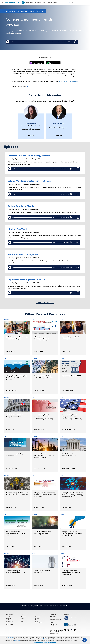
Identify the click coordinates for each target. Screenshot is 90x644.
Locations (8, 626)
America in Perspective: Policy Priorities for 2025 (15, 416)
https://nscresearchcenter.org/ (68, 81)
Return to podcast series (20, 86)
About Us (55, 2)
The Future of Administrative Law (69, 455)
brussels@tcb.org (54, 626)
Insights (27, 2)
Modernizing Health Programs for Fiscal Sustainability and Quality (72, 417)
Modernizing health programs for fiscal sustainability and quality (43, 417)
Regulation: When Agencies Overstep (26, 280)
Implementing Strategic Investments (15, 455)
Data (35, 2)
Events (31, 2)
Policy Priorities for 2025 (72, 376)
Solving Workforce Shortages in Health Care (30, 181)
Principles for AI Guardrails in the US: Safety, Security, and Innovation (72, 495)
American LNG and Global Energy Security (29, 156)
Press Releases (10, 624)
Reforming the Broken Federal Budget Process (43, 377)
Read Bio (31, 135)
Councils (44, 2)
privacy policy (17, 640)
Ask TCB (37, 621)
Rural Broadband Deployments (23, 254)
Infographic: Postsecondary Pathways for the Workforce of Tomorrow (45, 495)
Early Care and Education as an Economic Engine (17, 338)
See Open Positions (73, 618)
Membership (49, 2)
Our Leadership (10, 621)
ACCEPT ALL (37, 643)
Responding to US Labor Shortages (72, 338)
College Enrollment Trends (21, 206)
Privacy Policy (10, 637)
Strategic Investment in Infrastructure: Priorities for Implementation (44, 456)
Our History (9, 618)
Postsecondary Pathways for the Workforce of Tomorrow (17, 494)
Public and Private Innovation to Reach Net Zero (15, 534)
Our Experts (9, 620)
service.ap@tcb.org (54, 633)
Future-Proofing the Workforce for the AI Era (15, 572)
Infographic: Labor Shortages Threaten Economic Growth (42, 339)
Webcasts (37, 617)
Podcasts (37, 618)
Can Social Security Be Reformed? (43, 572)
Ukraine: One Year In (18, 229)
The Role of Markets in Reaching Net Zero (43, 533)
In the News (9, 623)
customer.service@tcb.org (56, 620)
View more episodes (45, 302)
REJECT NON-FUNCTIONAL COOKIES (48, 643)
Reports (23, 621)
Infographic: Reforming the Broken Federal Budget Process (16, 378)
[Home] (15, 2)
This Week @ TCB (39, 623)
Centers (39, 2)
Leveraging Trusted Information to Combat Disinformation (71, 573)
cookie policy (45, 639)
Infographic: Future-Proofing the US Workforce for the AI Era (73, 534)
